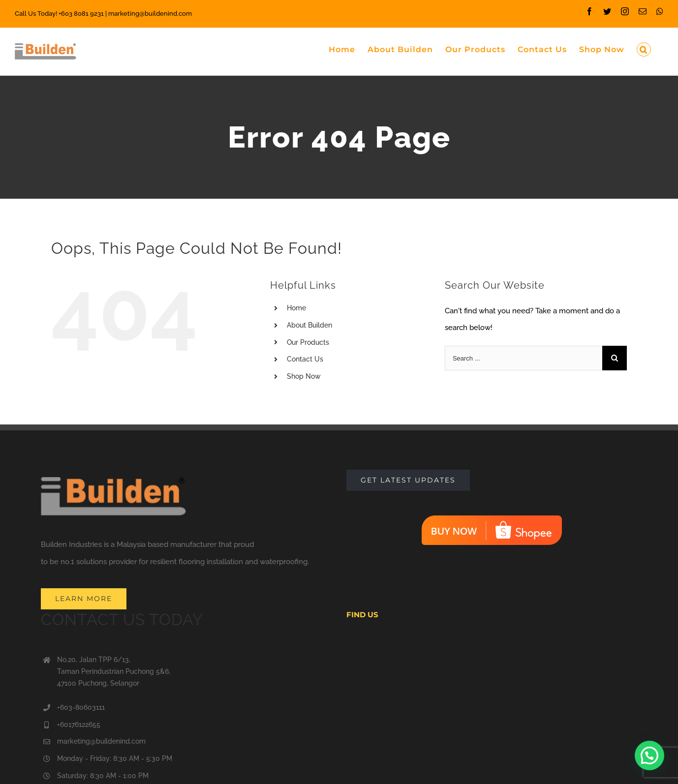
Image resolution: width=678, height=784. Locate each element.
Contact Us (305, 359)
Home (296, 308)
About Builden (309, 325)
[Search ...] (524, 358)
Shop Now (304, 376)
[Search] (644, 49)
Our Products (308, 342)
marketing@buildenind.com (101, 741)
